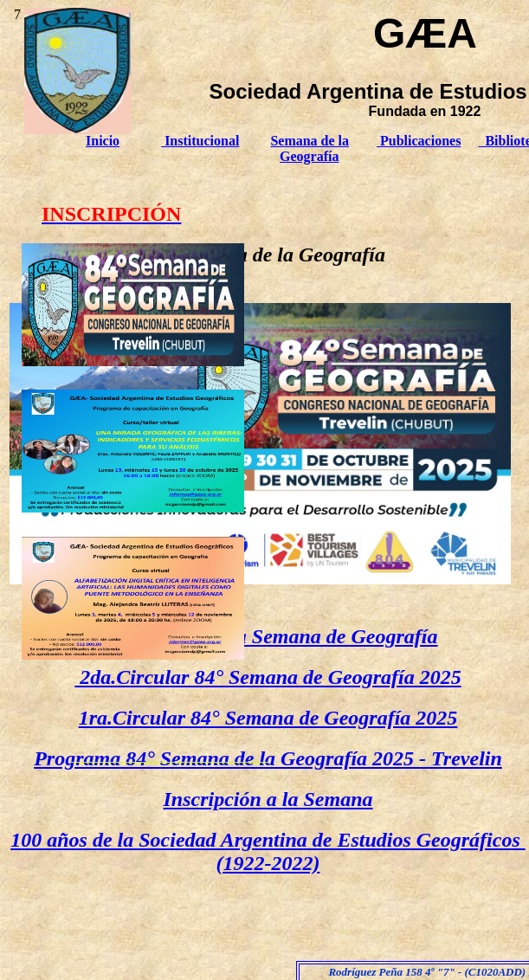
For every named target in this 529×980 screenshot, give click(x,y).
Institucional (200, 141)
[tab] (133, 305)
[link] (133, 361)
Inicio (103, 141)
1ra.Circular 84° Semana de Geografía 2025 (268, 718)
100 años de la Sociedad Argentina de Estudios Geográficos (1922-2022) (268, 851)
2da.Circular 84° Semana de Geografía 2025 (268, 677)
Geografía (309, 156)
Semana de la (310, 141)
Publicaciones (419, 141)
